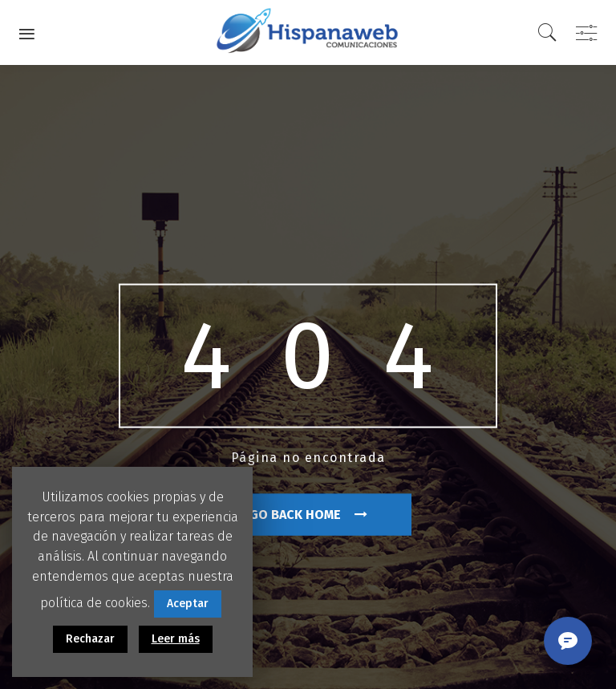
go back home (308, 514)
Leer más (176, 639)
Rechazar (90, 639)
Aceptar (188, 604)
